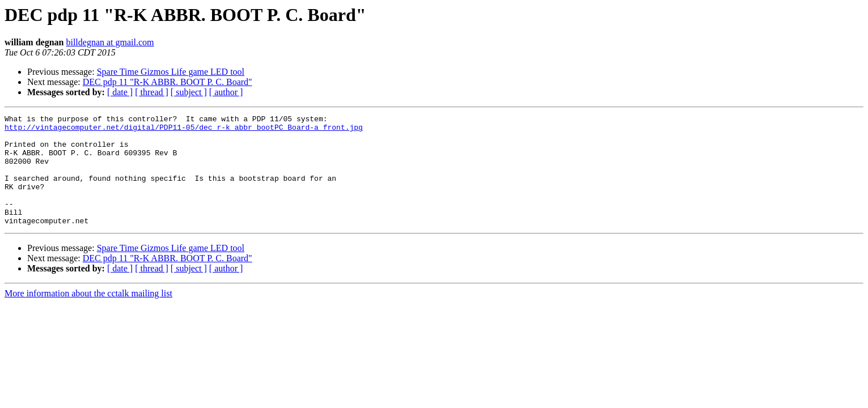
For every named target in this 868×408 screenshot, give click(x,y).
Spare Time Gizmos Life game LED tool (171, 72)
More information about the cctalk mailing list (88, 315)
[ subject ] (189, 92)
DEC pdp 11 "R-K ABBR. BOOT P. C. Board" (168, 82)
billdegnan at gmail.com (110, 42)
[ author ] (226, 92)
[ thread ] (152, 92)
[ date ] (120, 92)
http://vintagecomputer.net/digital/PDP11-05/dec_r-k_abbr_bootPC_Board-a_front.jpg (184, 130)
